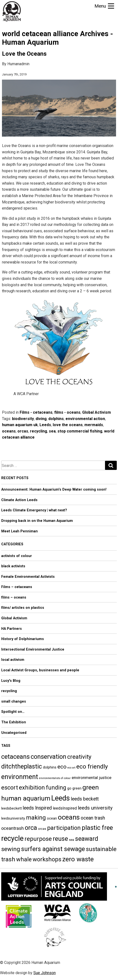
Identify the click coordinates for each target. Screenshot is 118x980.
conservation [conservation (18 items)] (48, 757)
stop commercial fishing (80, 431)
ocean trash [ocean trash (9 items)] (93, 818)
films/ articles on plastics (23, 608)
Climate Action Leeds (19, 500)
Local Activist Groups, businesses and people (40, 670)
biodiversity (23, 419)
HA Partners (12, 629)
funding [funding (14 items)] (56, 788)
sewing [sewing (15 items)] (11, 849)
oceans (9, 431)
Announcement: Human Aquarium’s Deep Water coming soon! (54, 490)
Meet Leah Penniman (20, 531)
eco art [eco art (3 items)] (71, 768)
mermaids (94, 425)
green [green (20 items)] (91, 787)
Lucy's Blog (11, 681)
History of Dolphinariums (23, 639)
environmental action (85, 419)
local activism (13, 660)
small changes (14, 701)
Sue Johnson (45, 973)
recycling (39, 431)
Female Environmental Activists (28, 577)
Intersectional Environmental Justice (33, 649)
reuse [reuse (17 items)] (60, 839)
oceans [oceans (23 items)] (69, 817)
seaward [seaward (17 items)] (87, 839)
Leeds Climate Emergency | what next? (34, 510)
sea (52, 431)
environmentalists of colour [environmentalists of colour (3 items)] (55, 778)
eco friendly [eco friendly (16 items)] (92, 766)
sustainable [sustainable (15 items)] (101, 849)
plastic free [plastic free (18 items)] (97, 828)
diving (41, 419)
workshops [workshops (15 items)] (47, 859)
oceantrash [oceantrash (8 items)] (13, 828)
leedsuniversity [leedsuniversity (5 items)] (13, 818)
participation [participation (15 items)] (64, 828)
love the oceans (68, 425)
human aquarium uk (20, 425)
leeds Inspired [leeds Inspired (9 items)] (37, 808)
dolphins (56, 419)
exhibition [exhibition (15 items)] (32, 788)
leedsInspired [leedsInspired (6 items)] (65, 808)
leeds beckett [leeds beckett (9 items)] (85, 799)
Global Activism (97, 412)
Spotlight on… (13, 712)
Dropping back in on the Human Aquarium (37, 521)
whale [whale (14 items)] (24, 859)
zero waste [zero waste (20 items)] (78, 859)
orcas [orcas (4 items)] (42, 829)
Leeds (45, 425)
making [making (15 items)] (36, 818)
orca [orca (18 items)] (31, 828)
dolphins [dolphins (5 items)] (50, 767)
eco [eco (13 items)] (62, 767)
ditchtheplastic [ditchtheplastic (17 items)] (22, 766)
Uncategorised (14, 733)
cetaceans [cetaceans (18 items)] (15, 757)
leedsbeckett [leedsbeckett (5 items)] (12, 808)
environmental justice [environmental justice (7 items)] (92, 778)
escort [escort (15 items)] (10, 788)
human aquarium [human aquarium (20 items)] (26, 798)
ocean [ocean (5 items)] (52, 818)
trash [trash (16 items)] (8, 859)
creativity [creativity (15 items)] (79, 757)
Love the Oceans (24, 54)
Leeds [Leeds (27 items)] (61, 798)
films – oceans (14, 597)
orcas (23, 431)
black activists (13, 566)
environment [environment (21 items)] (20, 777)
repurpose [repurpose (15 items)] (38, 839)
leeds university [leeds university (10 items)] (95, 808)
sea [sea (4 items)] (72, 840)
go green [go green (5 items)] (74, 788)
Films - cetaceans (36, 412)
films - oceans (67, 412)
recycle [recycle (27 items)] (12, 838)
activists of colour (17, 556)
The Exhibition (14, 722)
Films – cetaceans (17, 587)
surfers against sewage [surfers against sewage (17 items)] (53, 849)
